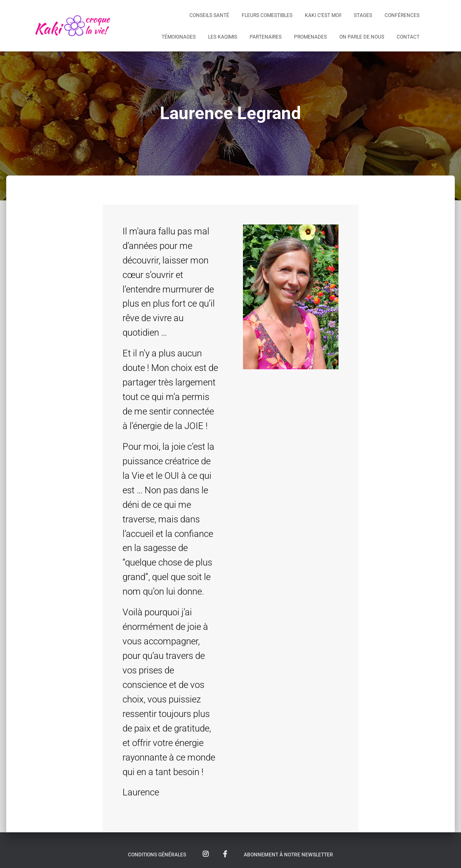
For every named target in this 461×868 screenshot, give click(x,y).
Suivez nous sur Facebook (225, 854)
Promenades (310, 37)
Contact (408, 37)
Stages (363, 15)
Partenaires (266, 37)
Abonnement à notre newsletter (288, 855)
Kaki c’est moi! (323, 15)
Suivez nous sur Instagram (206, 854)
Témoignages (179, 37)
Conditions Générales (157, 855)
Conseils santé (209, 15)
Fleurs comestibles (267, 15)
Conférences (402, 15)
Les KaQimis (223, 37)
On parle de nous (362, 37)
